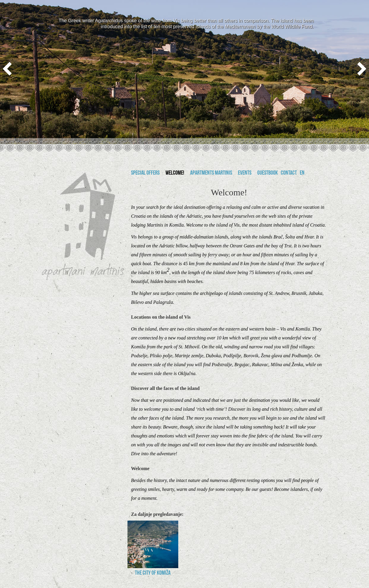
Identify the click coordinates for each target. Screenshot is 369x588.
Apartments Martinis (211, 173)
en (302, 173)
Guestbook (268, 173)
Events (245, 173)
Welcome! (175, 173)
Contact (289, 173)
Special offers (145, 173)
